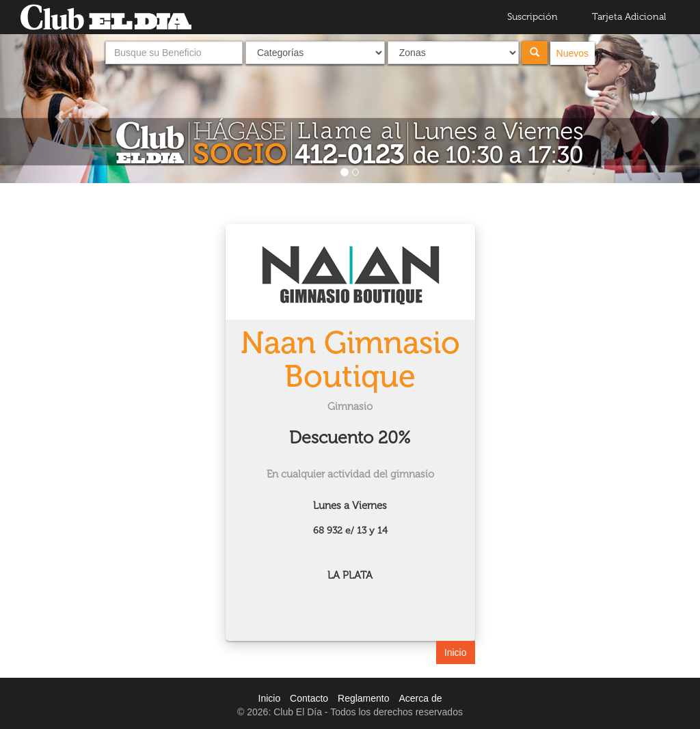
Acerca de (420, 698)
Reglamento (364, 698)
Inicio (456, 652)
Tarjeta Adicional (629, 17)
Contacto (309, 698)
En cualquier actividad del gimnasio (350, 474)
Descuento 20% (350, 438)
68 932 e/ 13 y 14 (350, 531)
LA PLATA (350, 575)
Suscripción (533, 17)
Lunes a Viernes (350, 506)
